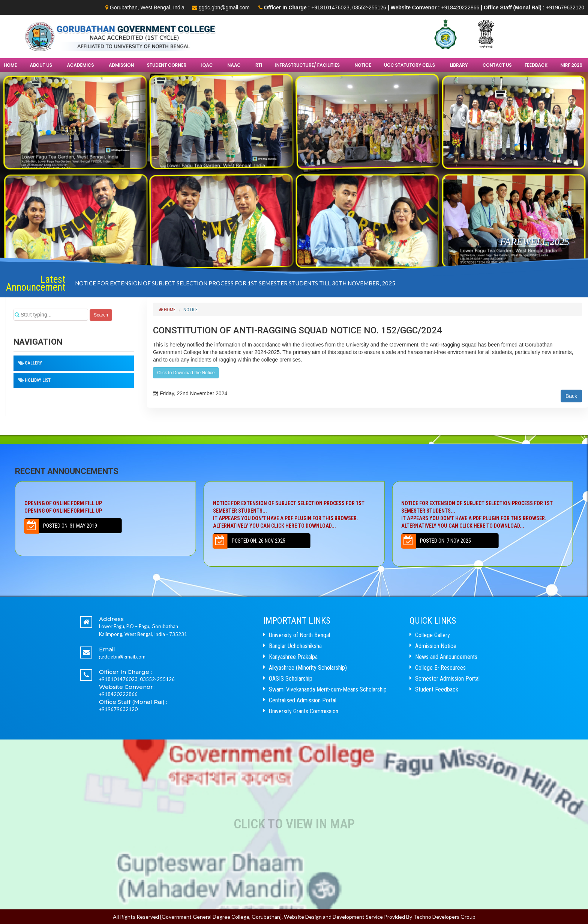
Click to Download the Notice (186, 373)
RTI (259, 65)
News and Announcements (446, 657)
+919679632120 (565, 7)
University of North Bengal (299, 635)
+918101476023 (330, 7)
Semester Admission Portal (447, 679)
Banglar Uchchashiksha (295, 646)
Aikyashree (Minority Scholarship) (308, 668)
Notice (363, 65)
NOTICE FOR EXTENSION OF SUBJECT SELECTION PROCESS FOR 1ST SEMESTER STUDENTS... (294, 515)
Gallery (33, 363)
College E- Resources (440, 668)
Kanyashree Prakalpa (293, 657)
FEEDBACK (536, 65)
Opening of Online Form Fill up (105, 507)
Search (101, 315)
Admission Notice (436, 646)
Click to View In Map (294, 824)
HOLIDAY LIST (38, 380)
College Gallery (433, 635)
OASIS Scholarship (291, 679)
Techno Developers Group (444, 917)
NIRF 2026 (571, 65)
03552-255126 (369, 7)
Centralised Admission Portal (303, 700)
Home (10, 65)
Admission (121, 65)
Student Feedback (437, 689)
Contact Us (497, 65)
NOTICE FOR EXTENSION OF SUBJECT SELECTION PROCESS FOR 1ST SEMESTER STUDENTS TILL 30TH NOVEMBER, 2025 (235, 283)
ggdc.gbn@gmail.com (224, 7)
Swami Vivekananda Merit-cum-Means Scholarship (328, 689)
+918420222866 (460, 7)
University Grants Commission (304, 711)
